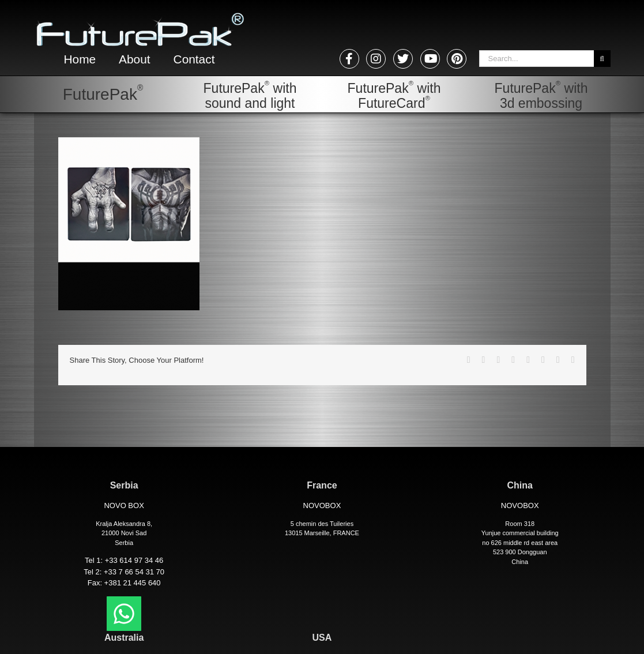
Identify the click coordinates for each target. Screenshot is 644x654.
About (137, 60)
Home (81, 60)
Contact (199, 60)
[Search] (602, 59)
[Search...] (536, 59)
